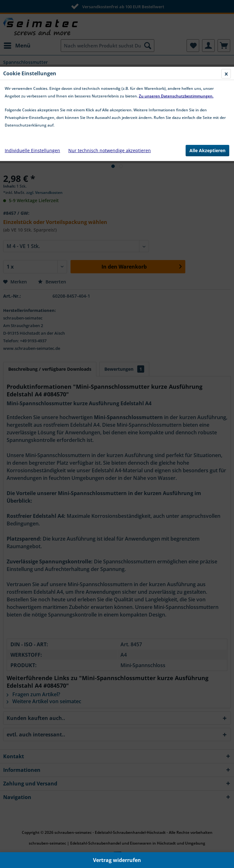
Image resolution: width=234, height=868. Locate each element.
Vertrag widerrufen (117, 860)
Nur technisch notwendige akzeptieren (110, 150)
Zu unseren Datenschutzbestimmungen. (176, 96)
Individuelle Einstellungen (32, 150)
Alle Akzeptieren (207, 150)
